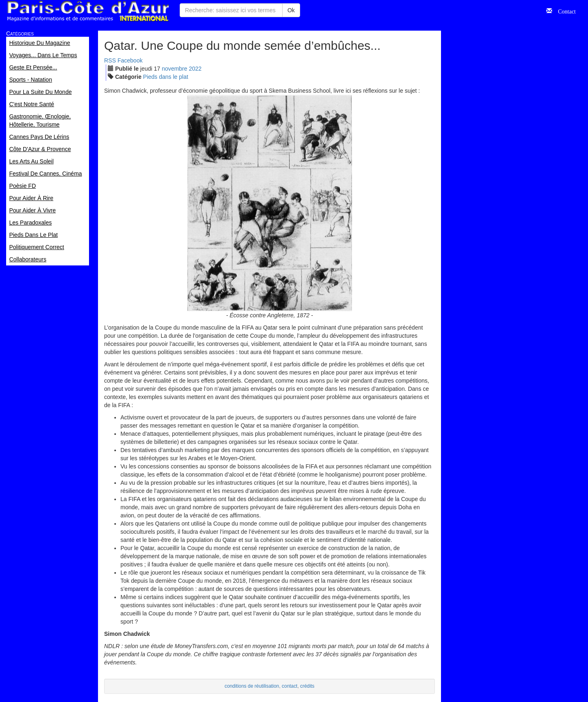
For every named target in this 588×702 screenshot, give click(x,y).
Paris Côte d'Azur (88, 11)
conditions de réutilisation (252, 686)
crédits (307, 686)
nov (174, 69)
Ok (291, 10)
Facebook (130, 60)
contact (290, 686)
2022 (195, 69)
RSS (110, 60)
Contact (564, 11)
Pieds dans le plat (166, 77)
